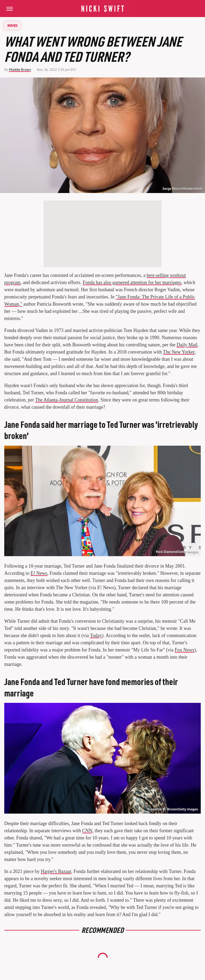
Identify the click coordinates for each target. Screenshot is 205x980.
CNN (87, 831)
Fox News (185, 650)
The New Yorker (179, 352)
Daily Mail (187, 345)
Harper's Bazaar (56, 871)
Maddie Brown (20, 70)
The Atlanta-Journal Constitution (67, 400)
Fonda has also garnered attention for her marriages (132, 282)
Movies (12, 25)
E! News (39, 573)
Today (96, 635)
